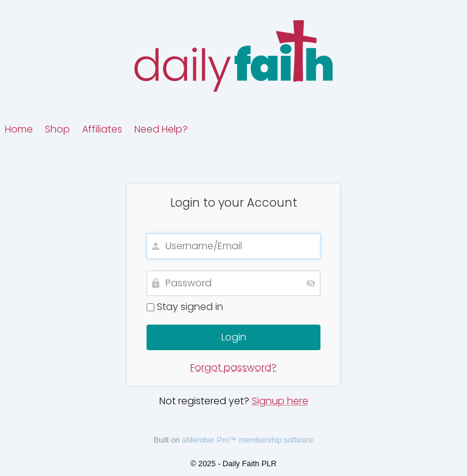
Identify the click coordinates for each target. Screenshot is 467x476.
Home (19, 129)
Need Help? (161, 129)
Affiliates (102, 129)
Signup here (280, 401)
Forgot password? (233, 367)
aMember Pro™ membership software (247, 440)
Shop (57, 129)
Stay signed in (185, 307)
